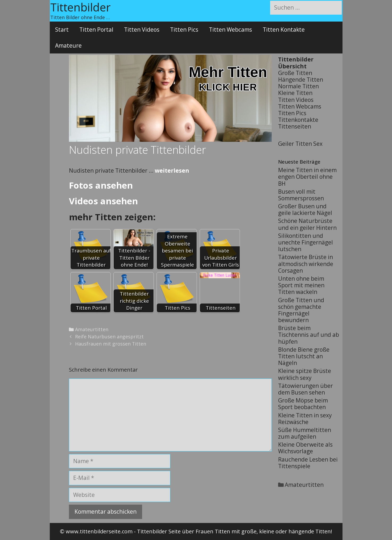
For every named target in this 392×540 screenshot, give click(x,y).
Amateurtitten (92, 329)
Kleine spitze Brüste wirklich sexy (305, 374)
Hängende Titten (301, 80)
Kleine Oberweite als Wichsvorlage (305, 448)
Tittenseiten (295, 126)
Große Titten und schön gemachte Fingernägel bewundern (301, 310)
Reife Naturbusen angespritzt (109, 337)
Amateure (68, 45)
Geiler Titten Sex (300, 144)
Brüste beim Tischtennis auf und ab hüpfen (309, 335)
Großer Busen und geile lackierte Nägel (305, 209)
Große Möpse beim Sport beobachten (303, 404)
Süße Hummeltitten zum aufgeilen (305, 433)
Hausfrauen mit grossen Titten (111, 344)
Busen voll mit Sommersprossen (301, 195)
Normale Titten (298, 86)
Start (62, 30)
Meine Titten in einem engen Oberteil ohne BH (307, 177)
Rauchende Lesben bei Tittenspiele (308, 463)
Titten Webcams (230, 30)
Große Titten (295, 73)
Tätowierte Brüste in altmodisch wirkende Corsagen (306, 264)
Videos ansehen (103, 201)
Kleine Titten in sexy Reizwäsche (305, 419)
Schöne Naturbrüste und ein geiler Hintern (307, 224)
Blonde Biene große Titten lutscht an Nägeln (304, 356)
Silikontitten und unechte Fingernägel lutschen (306, 242)
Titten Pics (184, 30)
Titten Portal (96, 30)
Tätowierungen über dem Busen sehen (306, 389)
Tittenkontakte (298, 120)
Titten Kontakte (284, 30)
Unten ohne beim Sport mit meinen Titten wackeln (301, 285)
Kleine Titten (295, 93)
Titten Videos (142, 30)
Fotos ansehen (101, 185)
